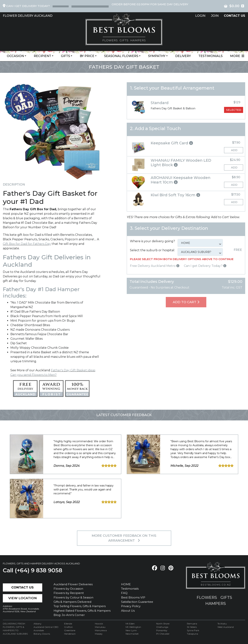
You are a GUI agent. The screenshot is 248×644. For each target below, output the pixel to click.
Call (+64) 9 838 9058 (33, 570)
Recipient (42, 56)
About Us (128, 611)
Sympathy (157, 56)
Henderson (70, 634)
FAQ (124, 593)
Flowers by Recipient (69, 593)
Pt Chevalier (163, 634)
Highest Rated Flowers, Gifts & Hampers (82, 611)
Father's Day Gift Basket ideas (73, 370)
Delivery (183, 56)
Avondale (39, 630)
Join (215, 16)
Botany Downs (42, 634)
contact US (235, 16)
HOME (126, 584)
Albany (38, 624)
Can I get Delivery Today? (205, 266)
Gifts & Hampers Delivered (72, 602)
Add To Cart (186, 302)
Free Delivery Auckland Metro (155, 266)
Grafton (68, 627)
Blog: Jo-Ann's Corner (69, 615)
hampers (216, 603)
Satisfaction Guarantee (137, 602)
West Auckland (226, 627)
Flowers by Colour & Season (73, 597)
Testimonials (210, 56)
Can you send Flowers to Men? (33, 375)
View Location (23, 598)
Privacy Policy (131, 606)
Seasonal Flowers (121, 56)
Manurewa (101, 630)
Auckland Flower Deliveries (73, 584)
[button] (186, 143)
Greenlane (70, 630)
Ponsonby (162, 630)
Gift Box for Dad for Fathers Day (27, 244)
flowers (207, 597)
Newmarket (132, 634)
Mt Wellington (133, 627)
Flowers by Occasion (68, 589)
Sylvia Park (193, 630)
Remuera (192, 624)
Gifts (65, 56)
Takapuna (192, 634)
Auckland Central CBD (46, 627)
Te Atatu (222, 624)
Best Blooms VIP (133, 597)
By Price (87, 56)
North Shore (163, 624)
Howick (99, 624)
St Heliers (192, 627)
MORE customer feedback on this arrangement (124, 538)
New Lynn (131, 630)
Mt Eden (130, 624)
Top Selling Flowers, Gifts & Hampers (80, 606)
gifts (226, 597)
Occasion (15, 56)
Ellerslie (68, 624)
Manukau (100, 627)
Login (200, 16)
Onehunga (162, 627)
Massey (99, 634)
